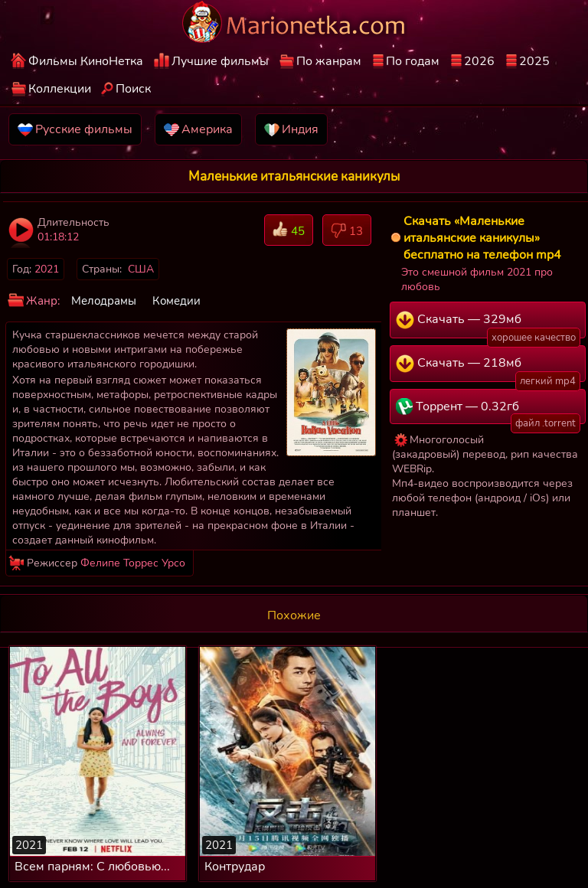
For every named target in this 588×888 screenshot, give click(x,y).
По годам (413, 61)
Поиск (133, 89)
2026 (479, 61)
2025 (534, 61)
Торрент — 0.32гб (488, 411)
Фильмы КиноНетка (86, 61)
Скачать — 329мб (488, 325)
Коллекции (60, 89)
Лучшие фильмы (220, 61)
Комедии (176, 301)
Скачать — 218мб (488, 368)
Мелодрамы (104, 301)
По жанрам (329, 61)
